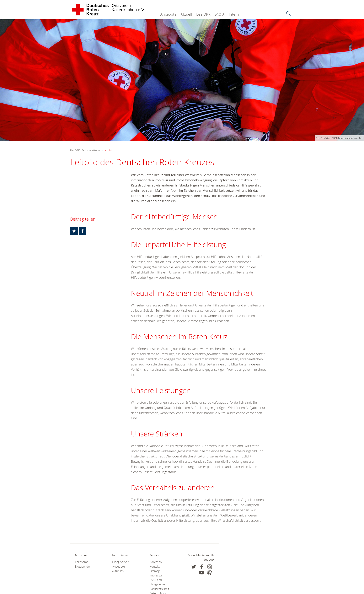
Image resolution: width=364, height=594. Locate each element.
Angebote (168, 14)
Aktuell (186, 14)
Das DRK (203, 14)
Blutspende (82, 567)
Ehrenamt (81, 562)
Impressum (157, 575)
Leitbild (108, 150)
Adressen (156, 562)
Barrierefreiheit (159, 589)
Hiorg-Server (120, 562)
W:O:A (220, 14)
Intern (234, 14)
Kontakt (155, 567)
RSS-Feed (156, 580)
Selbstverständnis (92, 150)
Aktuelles (118, 571)
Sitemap (155, 571)
